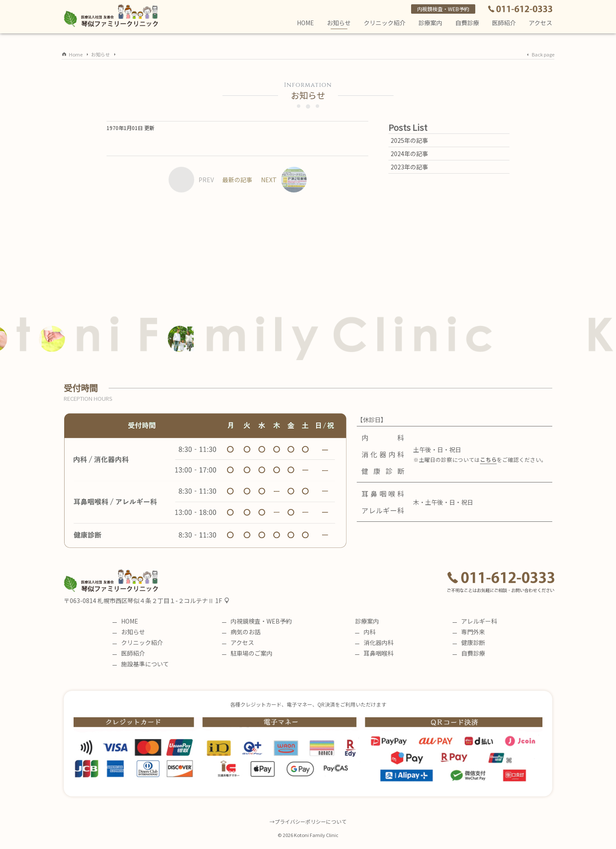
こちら (488, 460)
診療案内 (430, 23)
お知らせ (339, 24)
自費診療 (469, 653)
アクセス (540, 23)
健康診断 (469, 642)
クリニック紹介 (385, 23)
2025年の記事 (409, 140)
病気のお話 (241, 632)
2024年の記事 (409, 154)
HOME (305, 23)
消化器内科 (374, 642)
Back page (543, 54)
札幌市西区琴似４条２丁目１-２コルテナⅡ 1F (160, 601)
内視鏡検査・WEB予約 (443, 9)
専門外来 (469, 632)
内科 (365, 632)
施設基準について (141, 664)
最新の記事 (237, 180)
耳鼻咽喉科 (374, 653)
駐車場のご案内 (247, 653)
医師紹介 (504, 23)
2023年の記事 (409, 167)
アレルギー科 (475, 621)
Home (76, 54)
